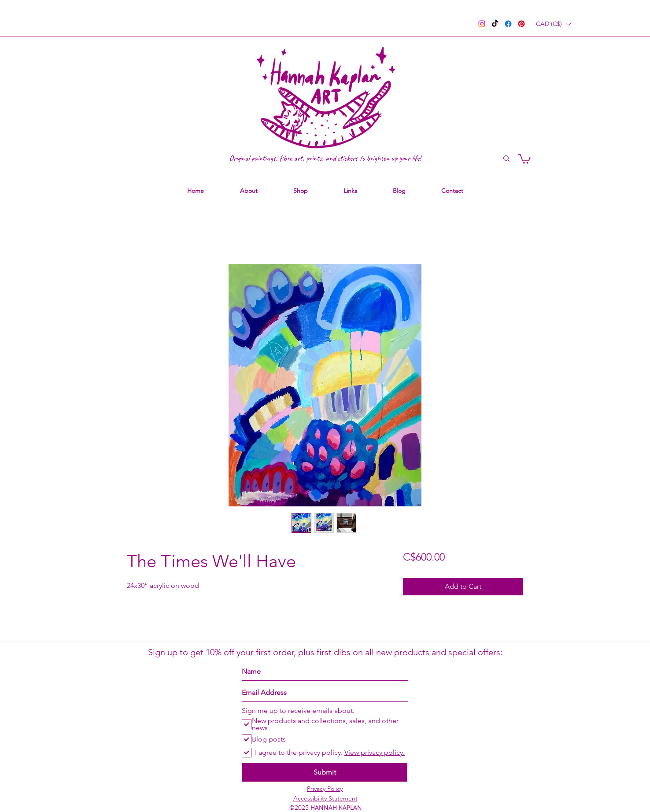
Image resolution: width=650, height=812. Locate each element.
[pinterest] (521, 24)
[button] (554, 24)
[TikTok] (495, 24)
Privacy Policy (325, 789)
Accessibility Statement (325, 798)
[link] (524, 159)
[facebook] (508, 24)
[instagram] (482, 24)
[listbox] (554, 24)
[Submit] (325, 772)
